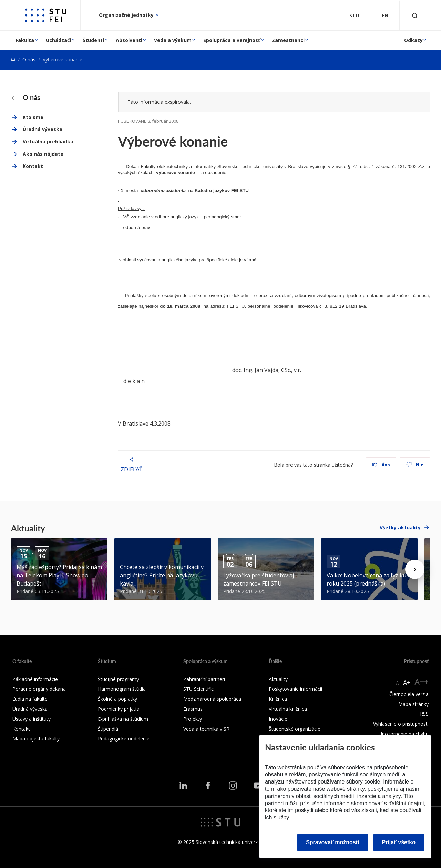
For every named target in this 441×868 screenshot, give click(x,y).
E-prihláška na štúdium (123, 719)
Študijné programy (118, 679)
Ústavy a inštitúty (32, 719)
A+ (407, 682)
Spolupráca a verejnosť (232, 40)
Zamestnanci (288, 40)
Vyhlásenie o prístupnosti (401, 724)
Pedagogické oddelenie (124, 739)
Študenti (93, 40)
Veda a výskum (173, 40)
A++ (422, 682)
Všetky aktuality (400, 527)
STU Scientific (198, 689)
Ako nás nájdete (43, 154)
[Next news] (415, 569)
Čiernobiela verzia (409, 694)
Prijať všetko (399, 842)
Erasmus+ (194, 709)
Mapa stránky (413, 704)
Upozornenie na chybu (404, 734)
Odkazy (413, 40)
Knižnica (278, 699)
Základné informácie (35, 679)
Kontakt (33, 166)
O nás (29, 59)
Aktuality (278, 679)
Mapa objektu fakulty (36, 739)
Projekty (193, 719)
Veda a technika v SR (206, 729)
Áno (381, 465)
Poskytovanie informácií (295, 689)
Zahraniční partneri (204, 679)
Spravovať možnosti (332, 842)
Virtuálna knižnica (288, 709)
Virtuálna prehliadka (48, 142)
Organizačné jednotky (127, 15)
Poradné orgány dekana (39, 689)
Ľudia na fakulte (30, 699)
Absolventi (129, 40)
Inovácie (278, 719)
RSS (424, 714)
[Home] (13, 59)
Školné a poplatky (117, 699)
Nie (415, 465)
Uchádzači (58, 40)
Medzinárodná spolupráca (212, 699)
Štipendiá (108, 729)
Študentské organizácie (295, 729)
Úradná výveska (43, 129)
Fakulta (25, 40)
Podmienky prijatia (119, 709)
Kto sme (33, 117)
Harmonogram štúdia (122, 689)
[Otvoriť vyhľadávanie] (415, 15)
